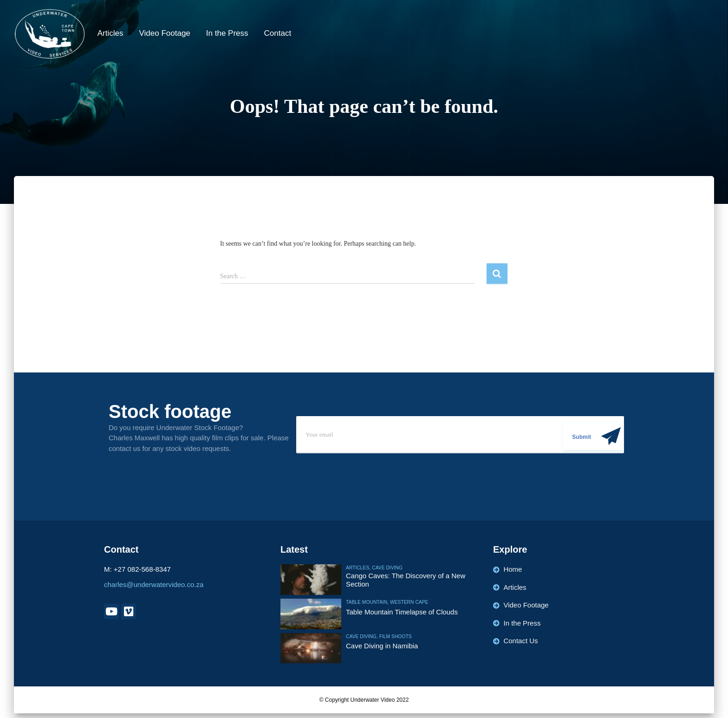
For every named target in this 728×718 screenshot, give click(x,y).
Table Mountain (367, 602)
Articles (110, 33)
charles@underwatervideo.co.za (154, 584)
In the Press (227, 33)
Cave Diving (386, 568)
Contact (278, 33)
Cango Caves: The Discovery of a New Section (406, 579)
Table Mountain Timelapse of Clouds (402, 611)
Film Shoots (394, 636)
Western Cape (407, 602)
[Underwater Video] (50, 34)
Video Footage (165, 33)
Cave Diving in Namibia (382, 646)
